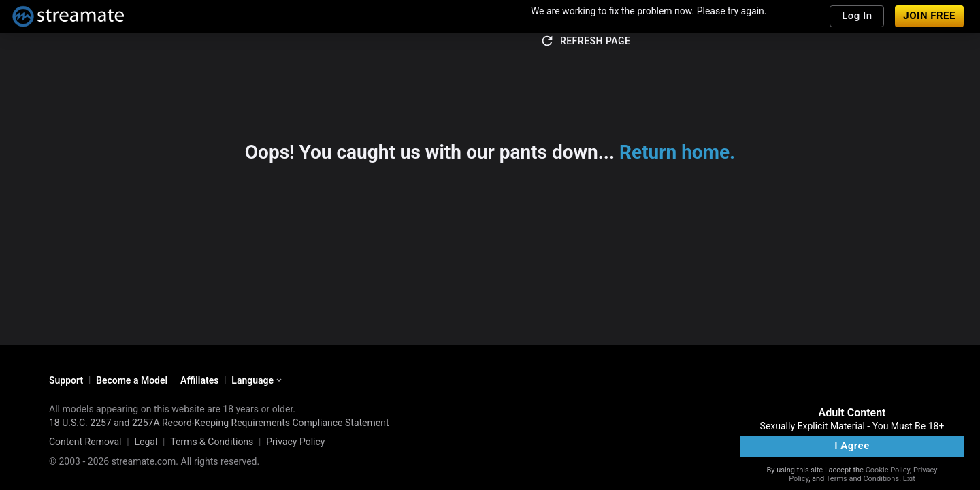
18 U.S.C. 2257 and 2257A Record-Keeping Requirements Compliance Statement (219, 423)
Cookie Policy (888, 470)
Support (66, 380)
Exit (909, 479)
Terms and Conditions (863, 479)
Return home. (677, 152)
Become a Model (132, 380)
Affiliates (199, 380)
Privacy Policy (295, 442)
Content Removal (85, 442)
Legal (146, 442)
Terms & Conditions (212, 442)
